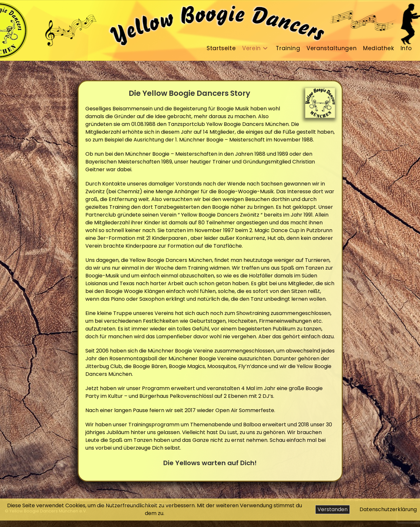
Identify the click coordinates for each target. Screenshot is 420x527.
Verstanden (333, 509)
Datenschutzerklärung (388, 509)
